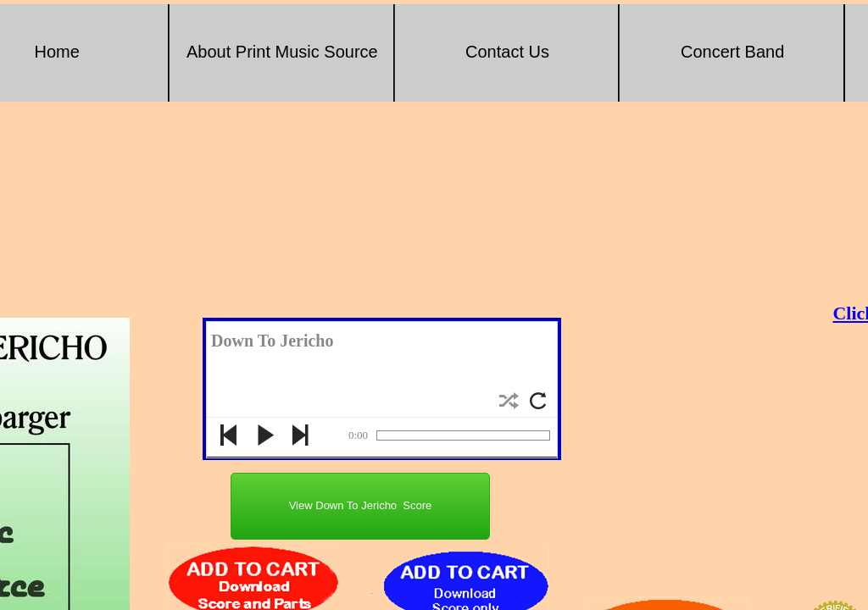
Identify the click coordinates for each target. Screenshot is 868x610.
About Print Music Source (282, 52)
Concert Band (732, 52)
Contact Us (507, 52)
